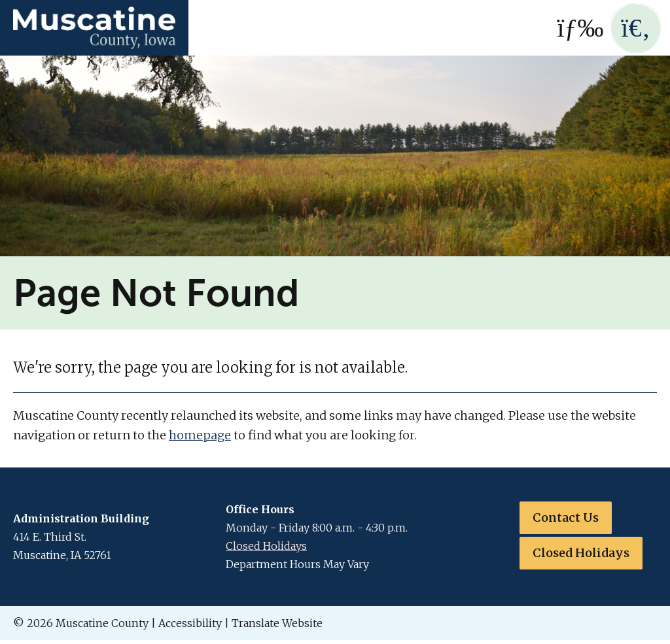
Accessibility (190, 623)
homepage (200, 435)
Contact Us (566, 517)
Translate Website (277, 623)
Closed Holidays (266, 546)
